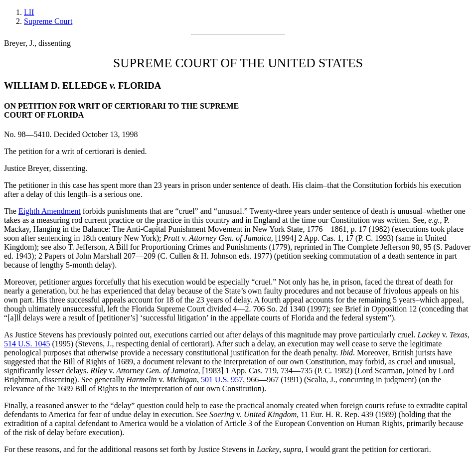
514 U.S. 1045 (27, 344)
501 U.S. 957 (222, 380)
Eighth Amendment (50, 211)
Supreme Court (48, 21)
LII (29, 12)
